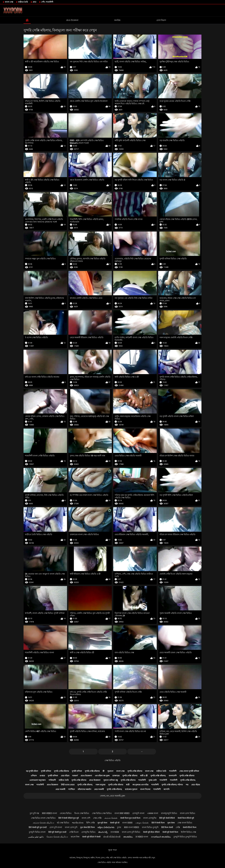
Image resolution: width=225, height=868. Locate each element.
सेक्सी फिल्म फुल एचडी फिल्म (130, 818)
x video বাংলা (142, 837)
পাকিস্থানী (52, 780)
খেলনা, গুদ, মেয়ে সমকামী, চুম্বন (113, 796)
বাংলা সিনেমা (145, 789)
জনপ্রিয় (117, 20)
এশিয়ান (34, 776)
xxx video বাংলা (49, 813)
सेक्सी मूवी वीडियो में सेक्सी (91, 837)
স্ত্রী (104, 771)
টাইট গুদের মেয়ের (68, 785)
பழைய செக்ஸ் (142, 823)
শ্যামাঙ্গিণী (173, 771)
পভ (187, 785)
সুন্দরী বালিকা (46, 771)
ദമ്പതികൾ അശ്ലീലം (161, 837)
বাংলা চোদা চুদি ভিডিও (131, 832)
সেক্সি (178, 827)
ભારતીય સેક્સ (78, 823)
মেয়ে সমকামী (60, 789)
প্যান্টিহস (72, 789)
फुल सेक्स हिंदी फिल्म (87, 827)
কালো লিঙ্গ (75, 837)
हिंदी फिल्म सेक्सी (167, 827)
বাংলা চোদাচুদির (150, 818)
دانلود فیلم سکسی (36, 837)
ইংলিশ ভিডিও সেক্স (188, 832)
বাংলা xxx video (122, 813)
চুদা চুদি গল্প (34, 813)
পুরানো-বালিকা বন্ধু (110, 780)
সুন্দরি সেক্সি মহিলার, (158, 776)
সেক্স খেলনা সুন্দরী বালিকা (189, 771)
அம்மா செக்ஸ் (111, 818)
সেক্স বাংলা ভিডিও (185, 823)
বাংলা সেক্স (9, 2)
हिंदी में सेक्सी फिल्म (158, 823)
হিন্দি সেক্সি (90, 823)
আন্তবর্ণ (75, 776)
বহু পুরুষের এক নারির (140, 785)
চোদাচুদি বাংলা (138, 813)
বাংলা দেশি (86, 818)
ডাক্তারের (116, 776)
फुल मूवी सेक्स (102, 823)
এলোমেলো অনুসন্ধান (38, 780)
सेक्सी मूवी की (115, 823)
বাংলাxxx (115, 832)
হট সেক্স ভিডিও (63, 823)
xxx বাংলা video (132, 827)
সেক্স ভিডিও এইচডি (113, 760)
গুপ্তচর (42, 776)
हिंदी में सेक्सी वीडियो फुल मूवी (69, 818)
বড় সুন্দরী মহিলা (32, 771)
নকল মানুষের (100, 785)
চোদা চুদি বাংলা (56, 827)
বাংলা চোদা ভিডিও (188, 813)
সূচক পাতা (112, 850)
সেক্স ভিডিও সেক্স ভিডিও (102, 813)
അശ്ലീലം (128, 837)
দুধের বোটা (153, 780)
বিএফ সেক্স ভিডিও (82, 813)
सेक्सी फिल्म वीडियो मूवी (186, 818)
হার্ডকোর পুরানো (131, 789)
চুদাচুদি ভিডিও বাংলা (37, 832)
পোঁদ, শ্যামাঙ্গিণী (47, 2)
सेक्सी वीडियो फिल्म (190, 827)
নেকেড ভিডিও (66, 813)
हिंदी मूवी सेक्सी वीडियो (167, 818)
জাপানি (167, 789)
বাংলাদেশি (173, 776)
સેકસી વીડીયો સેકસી (112, 837)
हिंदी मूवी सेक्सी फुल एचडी (57, 832)
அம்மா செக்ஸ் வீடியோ (43, 823)
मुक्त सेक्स (171, 823)
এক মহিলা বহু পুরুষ (102, 776)
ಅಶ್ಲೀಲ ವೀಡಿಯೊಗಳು (106, 827)
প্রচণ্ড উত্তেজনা (72, 20)
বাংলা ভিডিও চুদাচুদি (150, 827)
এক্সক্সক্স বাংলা (153, 813)
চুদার (119, 827)
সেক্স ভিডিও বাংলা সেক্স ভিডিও (43, 818)
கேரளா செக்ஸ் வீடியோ (57, 837)
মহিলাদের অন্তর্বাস (85, 789)
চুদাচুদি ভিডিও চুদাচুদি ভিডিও (185, 837)
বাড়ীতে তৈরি (23, 2)
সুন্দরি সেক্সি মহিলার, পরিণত (172, 785)
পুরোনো (110, 771)
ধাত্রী (128, 785)
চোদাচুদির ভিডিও (88, 832)
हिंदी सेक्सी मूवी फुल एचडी (38, 827)
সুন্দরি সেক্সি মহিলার (61, 771)
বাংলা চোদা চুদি (71, 827)
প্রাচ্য (35, 2)
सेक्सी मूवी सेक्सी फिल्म (170, 832)
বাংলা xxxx (127, 823)
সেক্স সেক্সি (97, 818)
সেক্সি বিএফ (74, 832)
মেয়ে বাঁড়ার (65, 776)
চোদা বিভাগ (161, 20)
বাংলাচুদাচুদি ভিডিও (169, 813)
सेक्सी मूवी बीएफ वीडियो (151, 832)
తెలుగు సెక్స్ (103, 832)
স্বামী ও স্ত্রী (144, 776)
